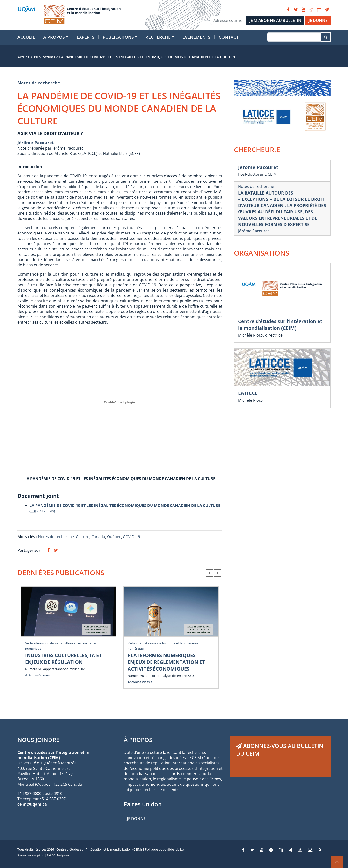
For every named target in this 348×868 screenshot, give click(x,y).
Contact (229, 37)
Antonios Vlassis (37, 675)
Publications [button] (118, 37)
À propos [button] (54, 37)
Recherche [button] (158, 37)
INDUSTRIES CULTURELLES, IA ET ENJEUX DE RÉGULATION (63, 659)
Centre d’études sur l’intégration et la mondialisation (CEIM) (280, 325)
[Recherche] (294, 37)
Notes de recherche (39, 83)
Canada (98, 537)
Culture (83, 537)
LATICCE (248, 393)
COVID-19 (132, 537)
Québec (114, 537)
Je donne (136, 819)
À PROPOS (138, 740)
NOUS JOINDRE (38, 740)
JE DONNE (318, 20)
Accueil (26, 37)
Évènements (196, 37)
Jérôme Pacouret (36, 143)
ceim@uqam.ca (32, 804)
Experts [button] (86, 37)
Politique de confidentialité (164, 849)
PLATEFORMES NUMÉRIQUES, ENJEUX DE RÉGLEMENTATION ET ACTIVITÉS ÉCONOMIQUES (166, 662)
